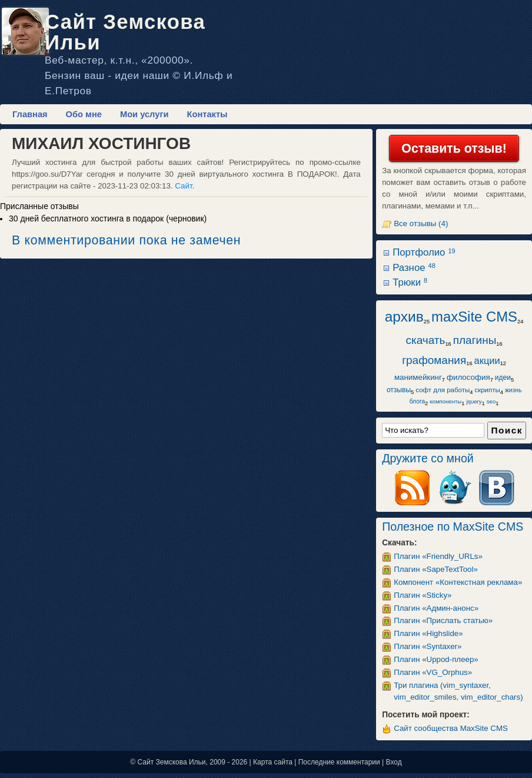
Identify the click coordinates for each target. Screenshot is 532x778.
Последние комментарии (339, 762)
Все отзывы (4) (421, 224)
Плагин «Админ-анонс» (436, 608)
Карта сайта (273, 762)
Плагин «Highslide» (428, 633)
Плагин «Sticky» (423, 595)
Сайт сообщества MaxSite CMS (451, 728)
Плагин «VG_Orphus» (433, 672)
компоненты (445, 401)
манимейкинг (418, 377)
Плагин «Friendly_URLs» (438, 556)
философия (468, 377)
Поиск (507, 430)
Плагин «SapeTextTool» (436, 569)
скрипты (487, 390)
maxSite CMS (474, 317)
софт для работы (443, 390)
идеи (503, 378)
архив (404, 317)
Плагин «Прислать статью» (443, 620)
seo (491, 401)
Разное (414, 268)
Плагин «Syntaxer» (428, 646)
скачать (425, 340)
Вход (394, 762)
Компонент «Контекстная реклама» (458, 582)
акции (487, 360)
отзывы (399, 390)
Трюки (410, 282)
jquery (474, 401)
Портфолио (424, 252)
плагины (475, 340)
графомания (434, 360)
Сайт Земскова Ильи (125, 32)
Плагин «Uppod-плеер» (436, 659)
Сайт (183, 186)
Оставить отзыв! (454, 148)
